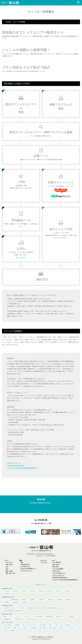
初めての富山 (52, 628)
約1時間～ (24, 599)
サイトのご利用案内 (58, 569)
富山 (7, 569)
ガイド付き (7, 628)
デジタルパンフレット (27, 571)
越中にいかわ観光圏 (9, 630)
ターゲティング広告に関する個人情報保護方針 (22, 468)
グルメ (75, 625)
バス (11, 617)
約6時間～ (69, 599)
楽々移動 (43, 625)
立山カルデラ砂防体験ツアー (28, 568)
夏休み (51, 625)
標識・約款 (55, 567)
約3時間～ (42, 599)
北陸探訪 (17, 625)
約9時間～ (25, 602)
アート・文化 (70, 628)
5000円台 (41, 591)
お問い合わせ (56, 564)
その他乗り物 (18, 619)
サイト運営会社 (57, 562)
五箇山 (61, 628)
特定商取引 (50, 637)
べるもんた (27, 617)
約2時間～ (33, 599)
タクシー (18, 617)
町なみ (26, 628)
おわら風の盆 (8, 625)
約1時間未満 (14, 599)
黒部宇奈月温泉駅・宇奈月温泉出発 (14, 611)
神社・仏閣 (42, 628)
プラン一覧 (9, 562)
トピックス (44, 562)
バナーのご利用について (59, 573)
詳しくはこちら (21, 257)
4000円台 (33, 591)
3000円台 (24, 591)
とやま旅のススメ (25, 566)
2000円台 (15, 591)
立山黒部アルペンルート (11, 608)
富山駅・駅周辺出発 (33, 608)
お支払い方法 (56, 571)
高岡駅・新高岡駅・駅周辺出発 (50, 608)
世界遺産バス (8, 619)
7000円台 (59, 591)
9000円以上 (7, 594)
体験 (15, 628)
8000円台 (67, 591)
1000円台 (7, 591)
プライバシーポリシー (14, 463)
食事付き (68, 625)
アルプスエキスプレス (31, 619)
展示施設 (33, 628)
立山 (7, 567)
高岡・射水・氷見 (11, 573)
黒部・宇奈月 (9, 564)
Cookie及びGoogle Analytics (16, 465)
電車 (5, 617)
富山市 (22, 608)
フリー (6, 599)
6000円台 (50, 591)
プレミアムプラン (32, 625)
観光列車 (71, 617)
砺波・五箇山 (9, 571)
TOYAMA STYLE (25, 564)
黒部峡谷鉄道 (49, 617)
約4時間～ (51, 599)
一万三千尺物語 (38, 617)
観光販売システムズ (42, 637)
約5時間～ (60, 599)
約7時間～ (7, 602)
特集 (22, 562)
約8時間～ (16, 602)
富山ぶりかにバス (61, 617)
